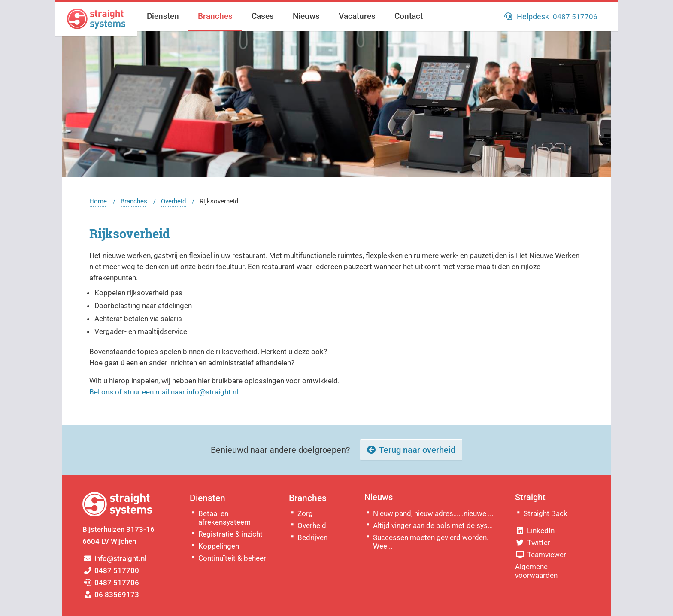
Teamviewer (541, 555)
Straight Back (546, 513)
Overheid (173, 201)
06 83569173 (111, 595)
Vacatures (357, 16)
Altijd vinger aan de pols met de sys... (433, 525)
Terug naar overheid (417, 450)
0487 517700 (111, 570)
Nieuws (306, 16)
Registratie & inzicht (230, 534)
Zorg (305, 513)
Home (98, 201)
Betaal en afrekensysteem (224, 518)
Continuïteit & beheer (232, 558)
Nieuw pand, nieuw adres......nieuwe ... (433, 513)
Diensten (163, 16)
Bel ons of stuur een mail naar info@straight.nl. (165, 392)
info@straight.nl (114, 558)
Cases (263, 16)
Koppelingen (219, 546)
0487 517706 (111, 583)
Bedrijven (312, 537)
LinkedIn (535, 531)
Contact (409, 16)
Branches (215, 16)
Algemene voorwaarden (536, 571)
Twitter (533, 543)
